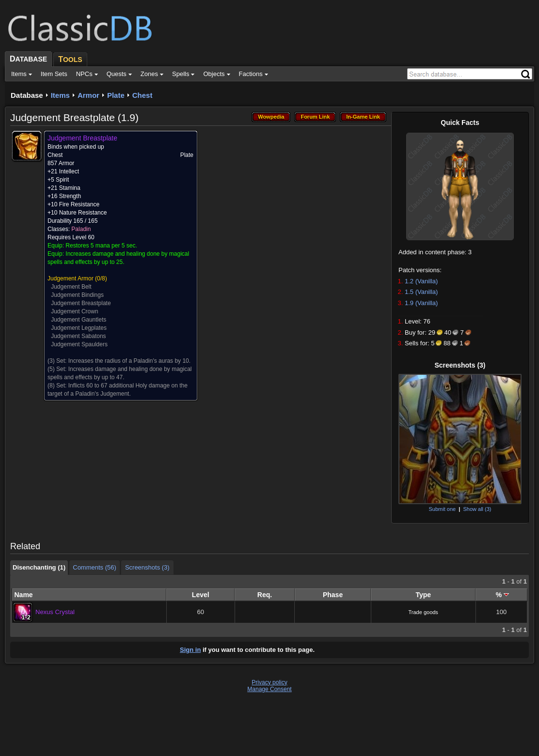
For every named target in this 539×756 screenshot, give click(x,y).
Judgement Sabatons (78, 336)
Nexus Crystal (55, 612)
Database (27, 95)
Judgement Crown (74, 311)
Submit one (442, 509)
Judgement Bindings (77, 295)
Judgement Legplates (79, 328)
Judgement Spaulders (79, 344)
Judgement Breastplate (81, 303)
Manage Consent (269, 689)
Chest (143, 95)
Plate (116, 95)
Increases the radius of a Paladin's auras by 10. (129, 361)
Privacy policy (269, 682)
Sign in (190, 650)
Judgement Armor (71, 278)
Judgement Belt (71, 287)
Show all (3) (477, 509)
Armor (88, 95)
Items (60, 95)
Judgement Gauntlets (79, 320)
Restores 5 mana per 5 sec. (101, 246)
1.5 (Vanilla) (421, 292)
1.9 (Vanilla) (421, 303)
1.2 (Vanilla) (421, 281)
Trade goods (423, 612)
